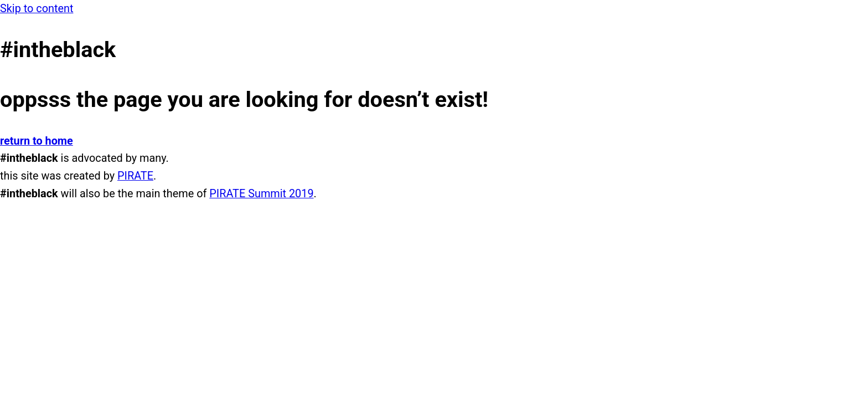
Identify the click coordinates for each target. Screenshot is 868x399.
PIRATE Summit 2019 (261, 194)
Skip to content (37, 9)
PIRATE (135, 176)
